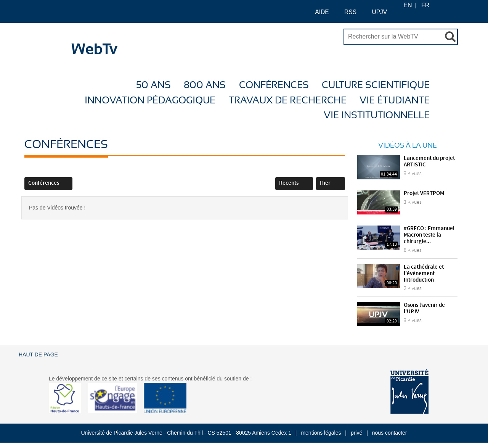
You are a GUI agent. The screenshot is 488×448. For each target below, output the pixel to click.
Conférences (274, 85)
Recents (294, 183)
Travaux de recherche (288, 101)
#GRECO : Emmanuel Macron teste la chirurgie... (429, 235)
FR (425, 5)
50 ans (153, 85)
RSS (347, 12)
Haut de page (38, 355)
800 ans (205, 85)
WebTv (94, 50)
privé (356, 433)
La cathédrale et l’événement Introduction (424, 274)
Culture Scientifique (376, 85)
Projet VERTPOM (424, 193)
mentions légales (321, 433)
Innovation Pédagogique (150, 101)
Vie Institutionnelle (377, 115)
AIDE (318, 12)
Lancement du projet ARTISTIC (429, 162)
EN (408, 5)
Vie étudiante (395, 101)
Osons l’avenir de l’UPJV (424, 309)
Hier (331, 183)
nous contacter (390, 433)
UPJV (376, 12)
